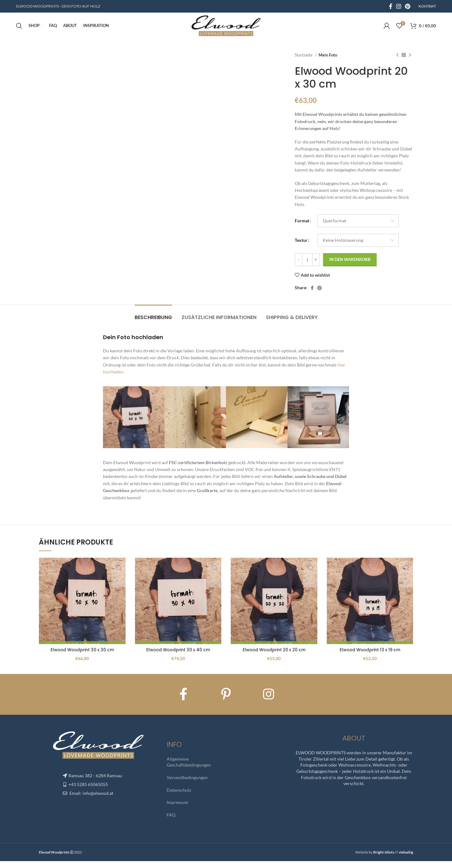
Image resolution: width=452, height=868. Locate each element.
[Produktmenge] (307, 267)
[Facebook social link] (391, 7)
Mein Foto (328, 62)
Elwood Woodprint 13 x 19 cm (370, 657)
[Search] (19, 30)
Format (302, 228)
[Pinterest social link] (408, 7)
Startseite (304, 62)
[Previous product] (397, 62)
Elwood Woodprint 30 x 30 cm (82, 657)
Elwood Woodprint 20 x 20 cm (274, 657)
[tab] (153, 321)
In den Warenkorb (350, 267)
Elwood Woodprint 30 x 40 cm (178, 657)
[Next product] (410, 62)
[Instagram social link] (399, 7)
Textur (301, 247)
